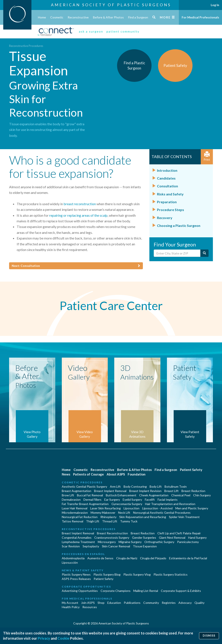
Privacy (44, 638)
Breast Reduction (193, 491)
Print (207, 156)
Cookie (63, 638)
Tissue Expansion (145, 546)
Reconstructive (78, 17)
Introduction (167, 170)
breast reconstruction (80, 204)
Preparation (167, 202)
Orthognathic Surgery (159, 542)
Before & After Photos (108, 17)
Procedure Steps (171, 210)
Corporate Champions (116, 591)
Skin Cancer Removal (116, 546)
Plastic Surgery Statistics (171, 574)
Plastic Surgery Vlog (137, 574)
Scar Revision (71, 546)
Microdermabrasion (75, 513)
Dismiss (209, 636)
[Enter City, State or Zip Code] (177, 253)
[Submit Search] (204, 253)
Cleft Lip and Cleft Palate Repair (179, 533)
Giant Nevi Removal (172, 537)
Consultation (167, 186)
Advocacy (185, 603)
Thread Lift (110, 521)
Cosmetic (57, 17)
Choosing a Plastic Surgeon (179, 225)
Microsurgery (107, 542)
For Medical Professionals (200, 17)
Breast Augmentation (77, 491)
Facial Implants (168, 500)
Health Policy (71, 607)
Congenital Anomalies (77, 537)
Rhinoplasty (108, 517)
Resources (90, 607)
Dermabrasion (71, 500)
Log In (215, 5)
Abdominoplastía (73, 558)
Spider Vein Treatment (184, 517)
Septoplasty (91, 546)
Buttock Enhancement (121, 495)
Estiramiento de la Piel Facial (188, 558)
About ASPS (116, 474)
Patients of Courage (88, 474)
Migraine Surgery (130, 542)
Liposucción (70, 562)
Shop (101, 603)
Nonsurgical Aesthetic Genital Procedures (162, 513)
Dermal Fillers (92, 500)
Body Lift (156, 486)
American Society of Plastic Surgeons (111, 5)
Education (114, 603)
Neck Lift (124, 513)
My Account (70, 603)
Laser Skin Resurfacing (105, 508)
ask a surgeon (91, 31)
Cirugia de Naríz (127, 558)
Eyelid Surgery (132, 500)
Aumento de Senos (100, 558)
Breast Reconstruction (112, 533)
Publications (132, 603)
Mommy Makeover (103, 513)
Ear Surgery (112, 500)
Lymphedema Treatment (78, 542)
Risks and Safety (170, 194)
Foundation (137, 474)
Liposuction (131, 508)
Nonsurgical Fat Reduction (80, 517)
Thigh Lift (93, 521)
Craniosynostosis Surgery (112, 537)
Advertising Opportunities (80, 591)
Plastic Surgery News (76, 574)
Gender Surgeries (144, 537)
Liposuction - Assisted (157, 508)
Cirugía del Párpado (153, 558)
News (66, 474)
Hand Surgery (197, 537)
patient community (123, 31)
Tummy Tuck (129, 521)
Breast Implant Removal (110, 491)
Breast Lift (171, 491)
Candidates (166, 178)
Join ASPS (88, 603)
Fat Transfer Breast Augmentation (85, 504)
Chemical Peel (181, 495)
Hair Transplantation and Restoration (170, 504)
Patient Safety (191, 470)
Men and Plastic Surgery (192, 508)
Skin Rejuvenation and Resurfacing (143, 517)
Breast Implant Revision (145, 491)
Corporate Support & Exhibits (181, 591)
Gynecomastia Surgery (127, 504)
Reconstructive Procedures (26, 46)
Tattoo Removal (73, 521)
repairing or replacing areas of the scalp (78, 215)
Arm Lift (115, 486)
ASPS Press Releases (76, 579)
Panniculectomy (188, 542)
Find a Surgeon (138, 17)
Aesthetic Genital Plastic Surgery (84, 486)
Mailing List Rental (146, 591)
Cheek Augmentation (154, 495)
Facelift (150, 500)
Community (151, 603)
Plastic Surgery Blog (107, 574)
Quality (199, 603)
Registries (169, 603)
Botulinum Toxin (176, 486)
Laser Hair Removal (75, 508)
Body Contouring (135, 486)
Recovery (165, 218)
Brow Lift (68, 495)
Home (42, 17)
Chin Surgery (202, 495)
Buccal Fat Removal (90, 495)
